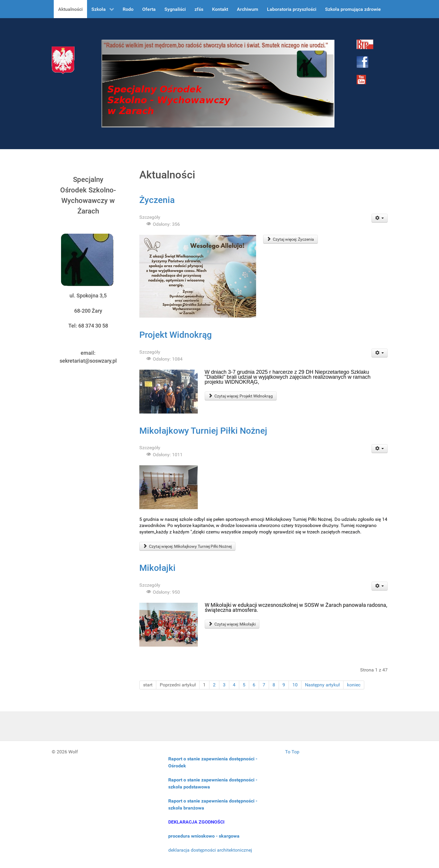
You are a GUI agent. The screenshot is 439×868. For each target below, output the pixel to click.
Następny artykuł (322, 685)
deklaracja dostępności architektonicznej (210, 850)
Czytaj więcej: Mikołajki (232, 624)
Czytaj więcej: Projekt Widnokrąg (241, 396)
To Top (292, 752)
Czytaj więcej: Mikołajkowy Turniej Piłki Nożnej (188, 546)
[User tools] (380, 218)
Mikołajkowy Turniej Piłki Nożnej (203, 431)
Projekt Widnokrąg (176, 335)
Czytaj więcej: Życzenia (291, 239)
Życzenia (157, 200)
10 (295, 685)
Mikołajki (157, 568)
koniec (354, 685)
